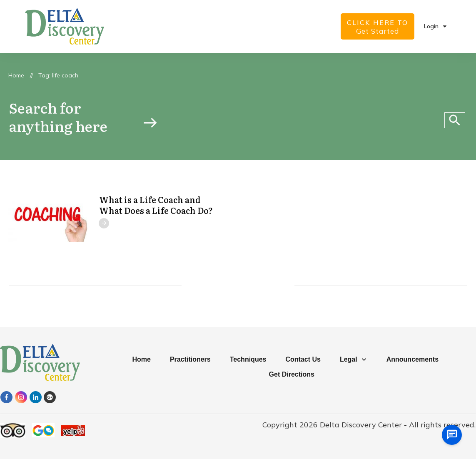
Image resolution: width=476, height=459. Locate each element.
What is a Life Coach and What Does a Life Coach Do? (156, 205)
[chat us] (452, 435)
